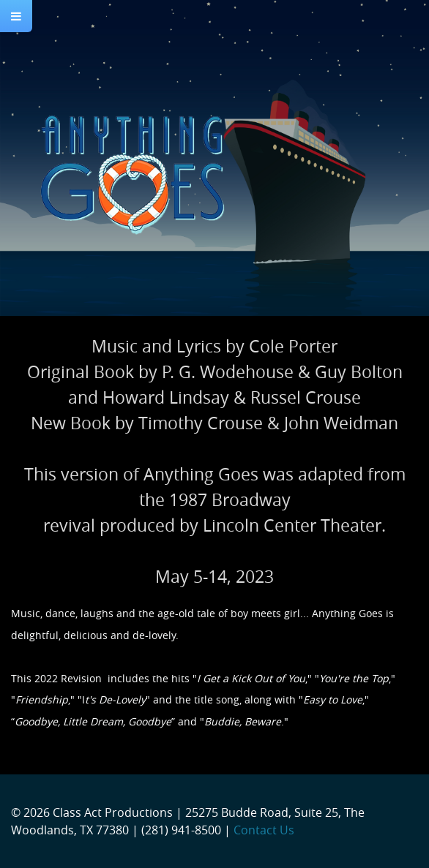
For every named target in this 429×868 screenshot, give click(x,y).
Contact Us (264, 830)
